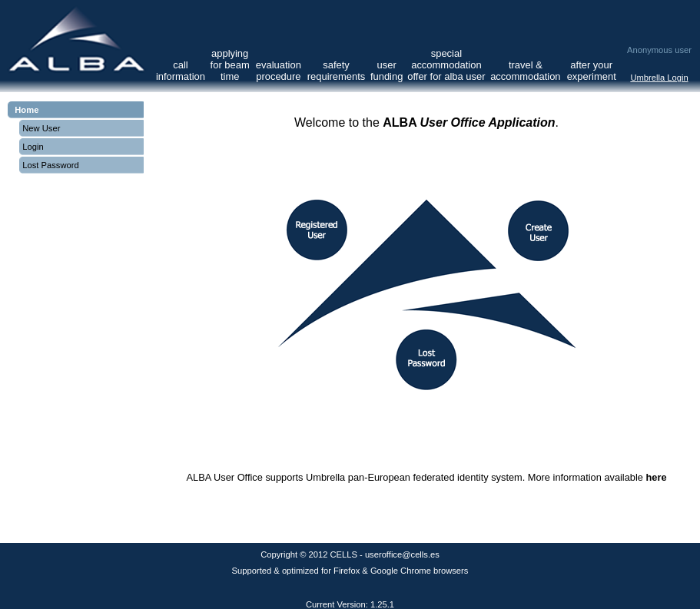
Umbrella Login (659, 78)
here (656, 477)
